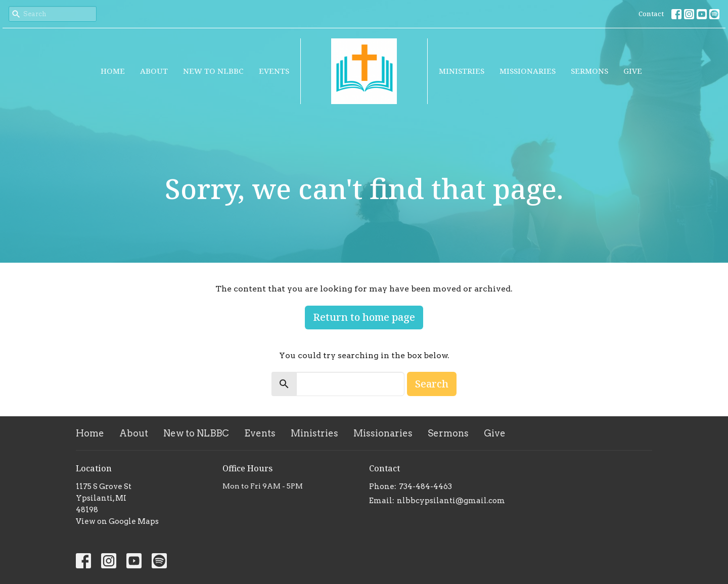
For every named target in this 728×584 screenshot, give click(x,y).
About (154, 71)
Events (274, 71)
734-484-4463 (425, 486)
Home (113, 71)
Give (633, 71)
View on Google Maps (117, 521)
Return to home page (364, 317)
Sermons (589, 71)
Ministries (462, 71)
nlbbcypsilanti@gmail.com (451, 501)
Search (432, 384)
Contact (651, 14)
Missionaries (528, 71)
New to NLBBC (213, 71)
